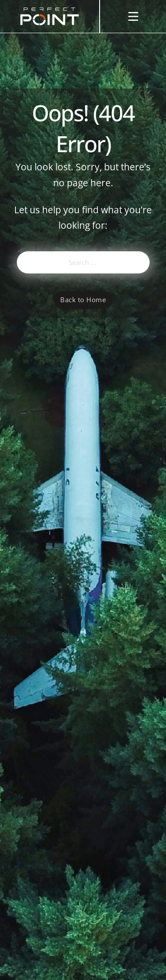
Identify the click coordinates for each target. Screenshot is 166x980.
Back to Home (83, 300)
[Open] (133, 16)
